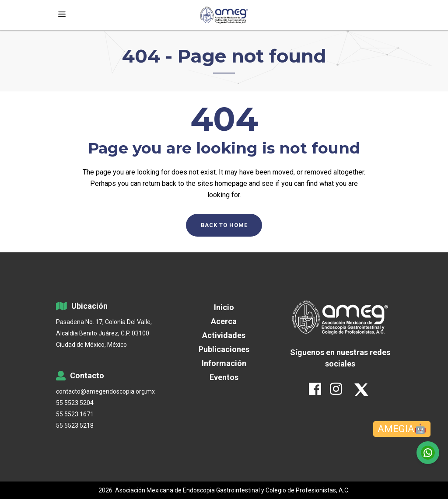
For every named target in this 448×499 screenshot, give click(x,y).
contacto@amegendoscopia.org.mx (105, 391)
